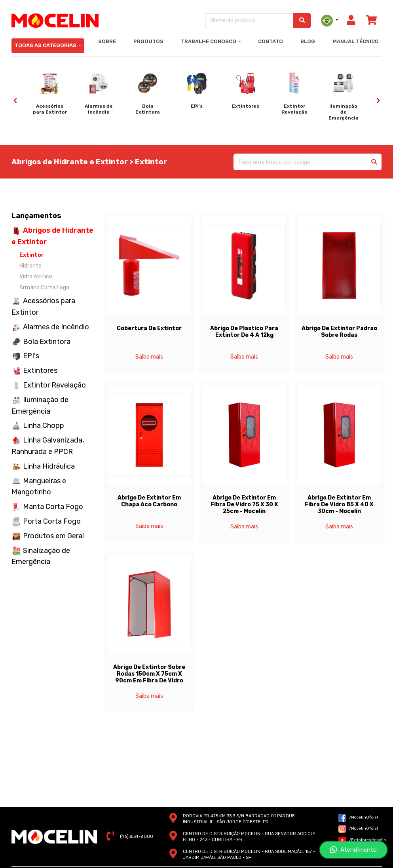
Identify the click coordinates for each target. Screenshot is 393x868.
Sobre (107, 41)
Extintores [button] (40, 370)
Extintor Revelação (54, 385)
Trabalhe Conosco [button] (209, 41)
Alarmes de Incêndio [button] (56, 327)
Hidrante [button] (30, 266)
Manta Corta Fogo (53, 507)
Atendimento (353, 850)
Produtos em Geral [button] (53, 536)
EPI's (31, 356)
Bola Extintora (47, 342)
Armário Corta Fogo (44, 288)
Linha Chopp (44, 425)
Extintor (32, 255)
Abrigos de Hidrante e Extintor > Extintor (89, 162)
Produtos (148, 41)
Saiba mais (149, 357)
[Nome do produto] (249, 20)
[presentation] (15, 101)
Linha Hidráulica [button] (49, 466)
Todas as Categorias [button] (46, 45)
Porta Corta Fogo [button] (52, 521)
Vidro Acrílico (36, 276)
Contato (271, 41)
